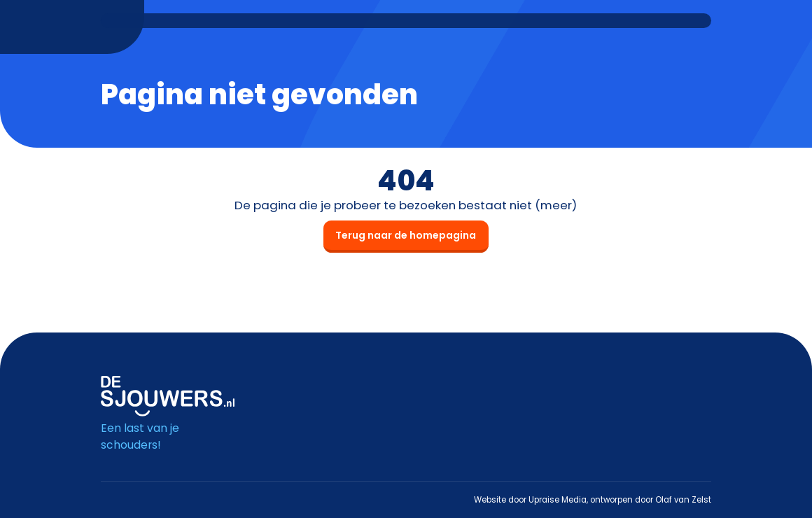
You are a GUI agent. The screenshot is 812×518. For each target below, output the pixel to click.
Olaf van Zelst (683, 500)
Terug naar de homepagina (406, 235)
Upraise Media (558, 500)
